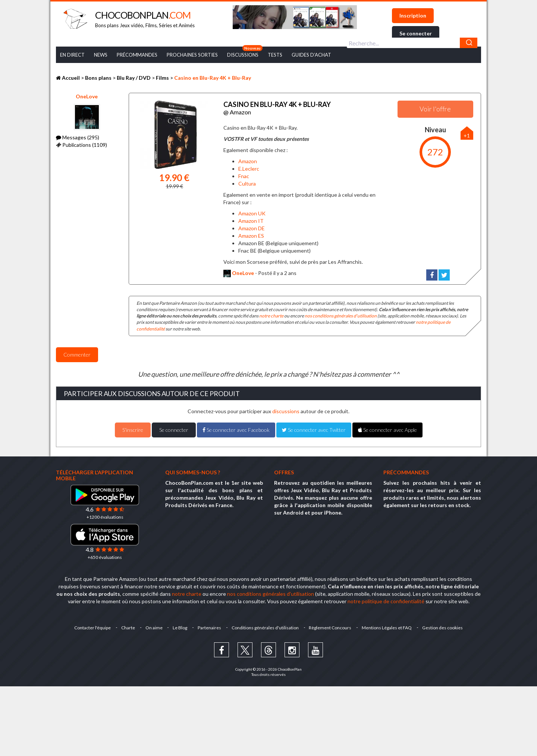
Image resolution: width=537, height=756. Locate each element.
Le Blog (180, 627)
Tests (275, 55)
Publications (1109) (81, 145)
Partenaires (209, 627)
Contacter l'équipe (92, 627)
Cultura (247, 184)
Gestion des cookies (443, 627)
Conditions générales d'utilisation (265, 627)
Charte (128, 627)
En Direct (72, 55)
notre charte (271, 316)
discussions (286, 411)
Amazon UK (252, 213)
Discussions (243, 55)
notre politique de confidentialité (386, 601)
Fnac (244, 176)
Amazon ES (251, 235)
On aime (154, 627)
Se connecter (416, 33)
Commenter (77, 354)
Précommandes (137, 55)
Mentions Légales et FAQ (387, 627)
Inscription (413, 15)
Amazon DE (252, 228)
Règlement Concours (330, 627)
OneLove (87, 96)
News (101, 55)
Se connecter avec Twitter (314, 430)
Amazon (248, 161)
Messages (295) (78, 137)
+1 (467, 135)
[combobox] (412, 43)
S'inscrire (133, 430)
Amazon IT (251, 220)
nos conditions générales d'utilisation (341, 316)
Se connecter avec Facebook (236, 430)
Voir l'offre (435, 109)
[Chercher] (469, 43)
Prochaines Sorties (192, 55)
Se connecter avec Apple (387, 430)
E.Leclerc (249, 169)
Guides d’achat (311, 55)
